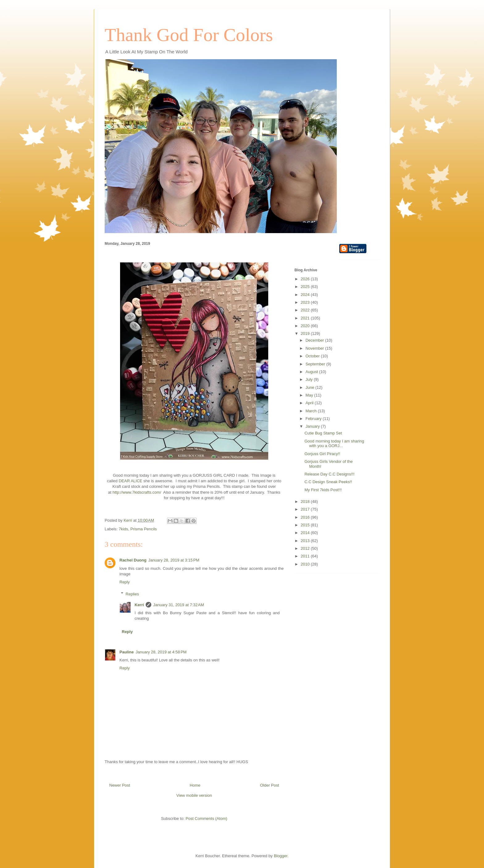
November (315, 348)
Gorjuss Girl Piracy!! (322, 454)
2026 (306, 279)
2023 (306, 302)
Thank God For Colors (189, 35)
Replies (132, 594)
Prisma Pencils (144, 529)
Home (195, 785)
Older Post (270, 785)
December (315, 340)
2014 (306, 533)
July (310, 379)
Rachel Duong (133, 560)
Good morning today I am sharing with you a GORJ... (334, 444)
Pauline (127, 652)
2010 (306, 564)
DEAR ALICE (130, 481)
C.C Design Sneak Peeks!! (328, 482)
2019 (306, 333)
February (314, 419)
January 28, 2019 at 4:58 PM (161, 652)
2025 (306, 287)
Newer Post (120, 785)
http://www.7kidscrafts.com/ (137, 492)
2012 (306, 548)
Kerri (139, 605)
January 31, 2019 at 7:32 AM (178, 605)
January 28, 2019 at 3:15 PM (174, 560)
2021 (306, 318)
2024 (306, 295)
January (313, 426)
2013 (306, 541)
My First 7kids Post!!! (323, 490)
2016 (306, 517)
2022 (306, 310)
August (312, 372)
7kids (123, 529)
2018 (306, 502)
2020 (306, 326)
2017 (306, 509)
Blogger (281, 856)
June (311, 387)
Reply (125, 582)
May (310, 395)
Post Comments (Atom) (206, 819)
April (310, 403)
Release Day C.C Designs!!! (329, 474)
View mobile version (194, 795)
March (312, 411)
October (313, 356)
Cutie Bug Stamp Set (323, 433)
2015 (306, 525)
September (316, 364)
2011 (306, 556)
